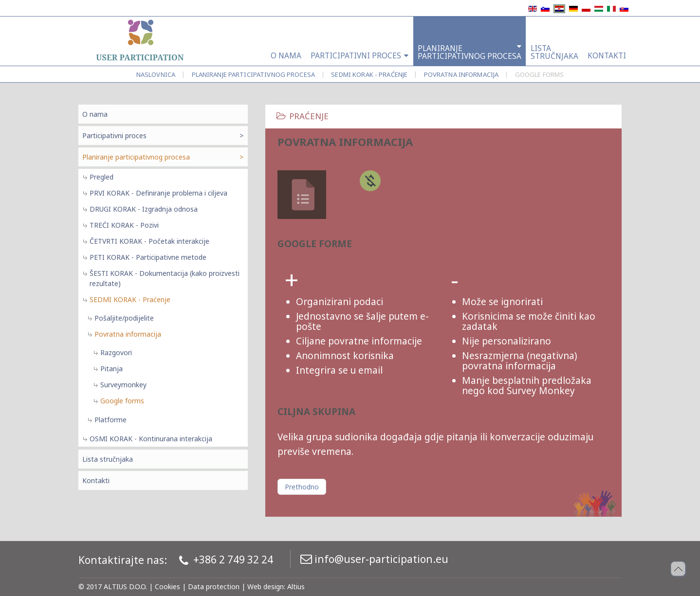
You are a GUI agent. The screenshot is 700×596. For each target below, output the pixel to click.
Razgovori (116, 352)
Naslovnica (156, 74)
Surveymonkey (123, 385)
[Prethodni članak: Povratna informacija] (302, 487)
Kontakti (96, 480)
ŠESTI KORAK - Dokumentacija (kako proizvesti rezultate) (165, 278)
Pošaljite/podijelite (124, 318)
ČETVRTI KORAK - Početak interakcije (149, 241)
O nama (95, 114)
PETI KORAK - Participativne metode (148, 257)
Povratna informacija (461, 74)
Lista (108, 459)
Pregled (101, 177)
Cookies (167, 587)
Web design (266, 587)
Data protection (214, 587)
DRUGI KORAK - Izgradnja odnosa (144, 209)
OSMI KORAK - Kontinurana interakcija (151, 439)
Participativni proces (114, 135)
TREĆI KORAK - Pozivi (124, 225)
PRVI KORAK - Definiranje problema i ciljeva (158, 193)
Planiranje (253, 74)
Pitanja (111, 369)
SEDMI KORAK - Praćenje (369, 74)
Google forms (122, 401)
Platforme (111, 420)
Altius (296, 587)
